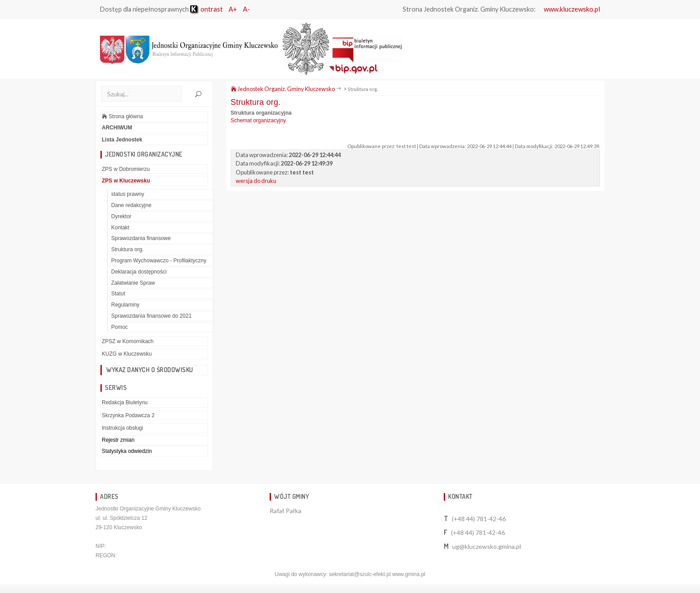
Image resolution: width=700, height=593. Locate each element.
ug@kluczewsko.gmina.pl (487, 546)
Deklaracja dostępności (139, 272)
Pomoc (119, 327)
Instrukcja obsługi (123, 428)
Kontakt (120, 228)
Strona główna (122, 116)
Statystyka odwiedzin (127, 451)
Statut (118, 294)
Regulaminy (125, 305)
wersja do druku (256, 181)
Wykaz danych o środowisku (150, 370)
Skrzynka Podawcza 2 (128, 415)
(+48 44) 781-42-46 (479, 519)
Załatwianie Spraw (133, 283)
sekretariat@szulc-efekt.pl (360, 574)
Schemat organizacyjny (258, 120)
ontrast (206, 9)
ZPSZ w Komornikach (128, 341)
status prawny (128, 194)
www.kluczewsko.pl (572, 9)
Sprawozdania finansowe (141, 238)
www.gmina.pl (408, 574)
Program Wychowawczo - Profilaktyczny (159, 261)
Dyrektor (121, 216)
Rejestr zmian (118, 440)
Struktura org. (127, 249)
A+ (233, 9)
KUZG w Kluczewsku (127, 354)
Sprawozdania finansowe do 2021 (151, 316)
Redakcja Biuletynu (125, 402)
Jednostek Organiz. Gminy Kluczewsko (283, 89)
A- (246, 9)
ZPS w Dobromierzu (126, 169)
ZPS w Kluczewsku (126, 181)
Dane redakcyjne (131, 205)
